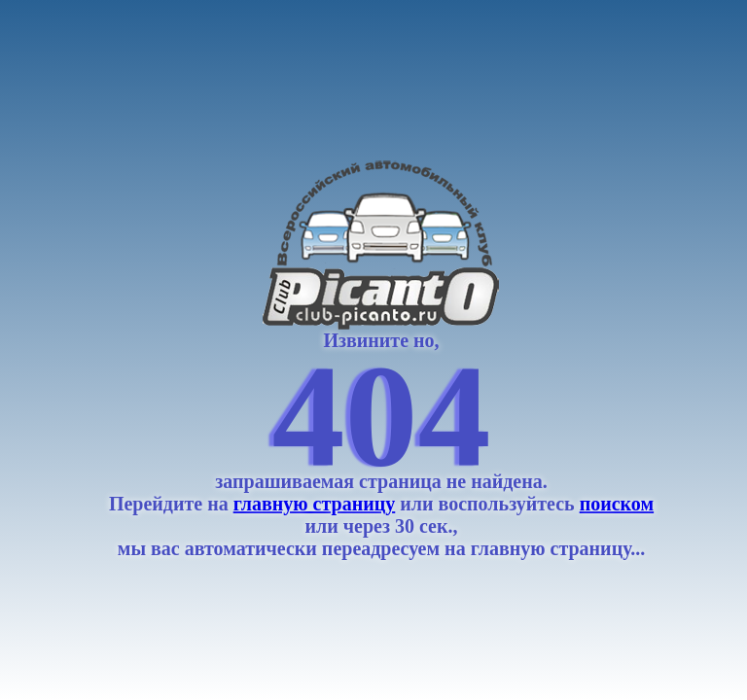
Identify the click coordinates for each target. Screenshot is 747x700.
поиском (617, 504)
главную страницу (315, 504)
